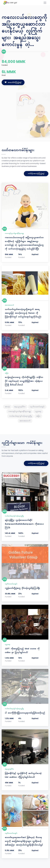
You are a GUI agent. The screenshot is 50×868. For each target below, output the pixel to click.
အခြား (7, 373)
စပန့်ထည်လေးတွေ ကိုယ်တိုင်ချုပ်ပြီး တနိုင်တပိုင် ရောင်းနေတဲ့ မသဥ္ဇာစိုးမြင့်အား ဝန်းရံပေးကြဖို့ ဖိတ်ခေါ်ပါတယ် (24, 381)
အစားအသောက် (9, 305)
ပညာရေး (38, 411)
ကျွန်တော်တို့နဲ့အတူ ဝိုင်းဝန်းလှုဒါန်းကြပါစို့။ (22, 588)
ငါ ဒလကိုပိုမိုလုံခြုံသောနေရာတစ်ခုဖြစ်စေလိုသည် (25, 713)
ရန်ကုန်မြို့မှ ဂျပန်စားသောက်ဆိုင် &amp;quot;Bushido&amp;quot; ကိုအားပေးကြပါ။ (24, 524)
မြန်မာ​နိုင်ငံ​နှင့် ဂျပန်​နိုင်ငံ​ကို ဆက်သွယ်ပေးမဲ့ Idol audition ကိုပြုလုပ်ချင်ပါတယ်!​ (23, 775)
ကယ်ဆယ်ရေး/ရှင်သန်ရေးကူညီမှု (21, 416)
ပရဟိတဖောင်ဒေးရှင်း (37, 407)
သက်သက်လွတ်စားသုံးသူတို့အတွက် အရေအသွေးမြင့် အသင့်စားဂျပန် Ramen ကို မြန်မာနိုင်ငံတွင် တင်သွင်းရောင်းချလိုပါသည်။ (23, 313)
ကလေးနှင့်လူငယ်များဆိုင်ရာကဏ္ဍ (14, 233)
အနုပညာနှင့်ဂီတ (20, 407)
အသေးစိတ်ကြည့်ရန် (13, 82)
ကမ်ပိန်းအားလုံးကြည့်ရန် (36, 174)
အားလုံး (7, 407)
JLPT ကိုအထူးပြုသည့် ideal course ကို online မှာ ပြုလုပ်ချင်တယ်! (22, 651)
